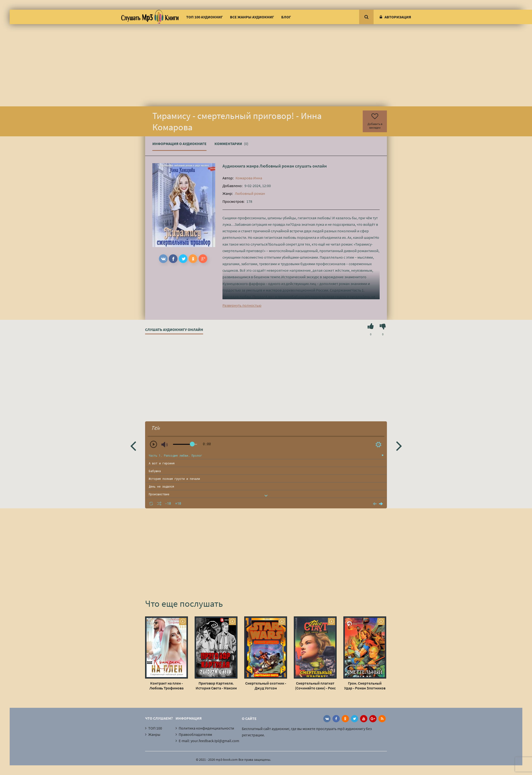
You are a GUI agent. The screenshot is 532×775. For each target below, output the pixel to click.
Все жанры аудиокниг (252, 17)
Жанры (154, 734)
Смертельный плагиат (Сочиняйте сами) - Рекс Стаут (315, 686)
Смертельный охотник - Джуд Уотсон (266, 686)
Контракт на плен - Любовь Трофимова (166, 686)
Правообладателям (195, 734)
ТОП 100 (155, 728)
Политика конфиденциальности (206, 728)
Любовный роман (277, 166)
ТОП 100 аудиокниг (204, 17)
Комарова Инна (249, 178)
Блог (286, 17)
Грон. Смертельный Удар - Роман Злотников (365, 686)
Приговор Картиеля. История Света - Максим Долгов (216, 686)
